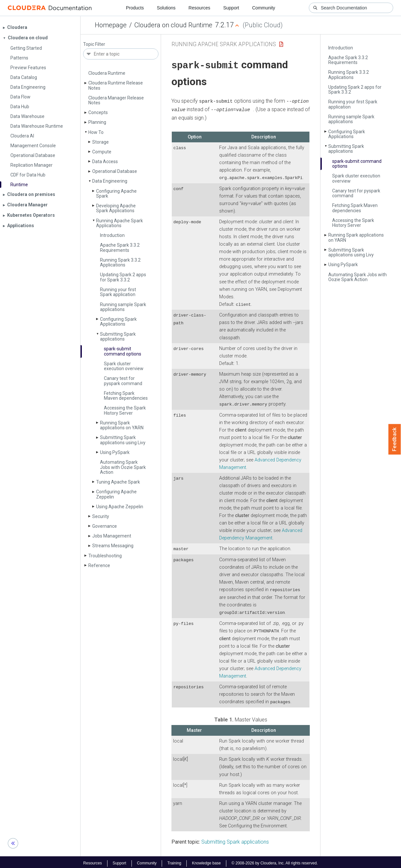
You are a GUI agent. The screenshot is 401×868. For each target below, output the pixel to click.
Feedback (395, 439)
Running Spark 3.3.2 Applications (120, 262)
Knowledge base (206, 861)
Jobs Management (112, 536)
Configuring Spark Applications (118, 322)
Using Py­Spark (115, 452)
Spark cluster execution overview (124, 366)
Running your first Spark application (118, 292)
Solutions (166, 8)
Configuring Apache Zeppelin (116, 494)
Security (101, 516)
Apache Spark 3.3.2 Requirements (120, 247)
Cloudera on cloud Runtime (173, 25)
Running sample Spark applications (123, 307)
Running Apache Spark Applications (119, 223)
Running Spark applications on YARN (122, 425)
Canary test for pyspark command (123, 381)
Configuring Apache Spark (116, 194)
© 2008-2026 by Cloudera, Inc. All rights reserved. (275, 861)
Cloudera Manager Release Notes (116, 100)
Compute (102, 152)
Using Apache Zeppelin (120, 507)
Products (135, 8)
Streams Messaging (113, 546)
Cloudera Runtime (107, 73)
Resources (200, 8)
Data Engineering (110, 181)
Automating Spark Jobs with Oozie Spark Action (123, 467)
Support (231, 8)
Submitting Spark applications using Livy (123, 440)
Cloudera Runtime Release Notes (116, 85)
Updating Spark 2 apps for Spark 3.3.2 (123, 277)
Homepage (111, 25)
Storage (100, 142)
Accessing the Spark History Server (125, 410)
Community (264, 8)
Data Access (105, 162)
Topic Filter (94, 44)
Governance (105, 526)
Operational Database (115, 171)
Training (174, 861)
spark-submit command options (123, 351)
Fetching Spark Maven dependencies (126, 396)
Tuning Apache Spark (118, 482)
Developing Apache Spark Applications (116, 208)
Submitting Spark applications (118, 337)
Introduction (112, 235)
